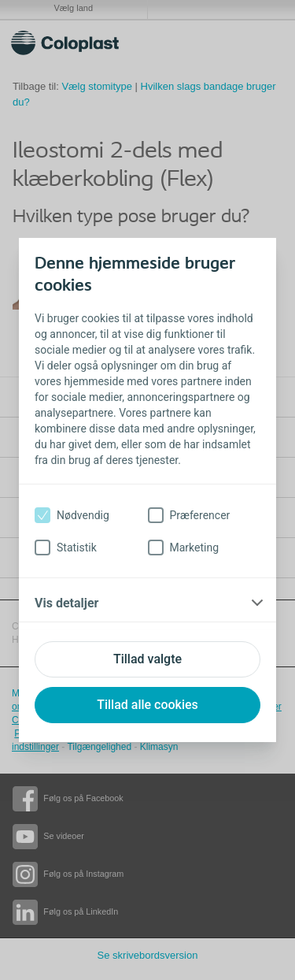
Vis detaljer (66, 603)
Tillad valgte (147, 659)
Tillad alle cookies (147, 705)
